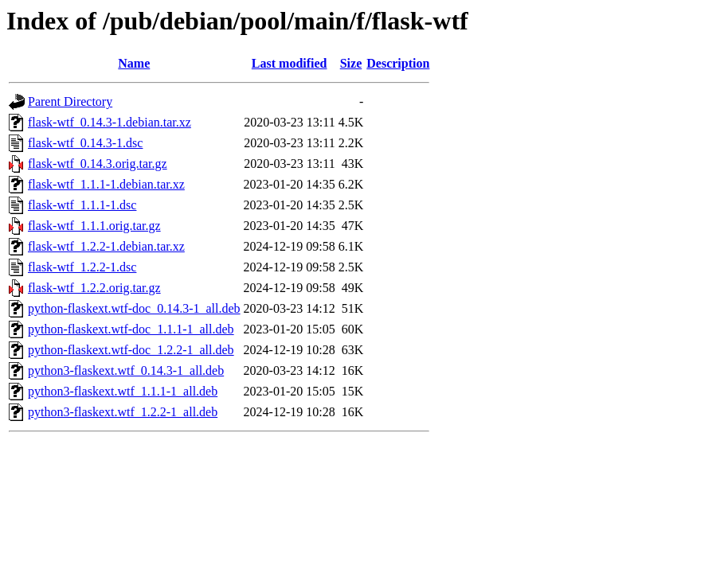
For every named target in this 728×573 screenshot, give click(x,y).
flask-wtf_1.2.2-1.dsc (82, 267)
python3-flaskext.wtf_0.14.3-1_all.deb (126, 370)
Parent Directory (70, 101)
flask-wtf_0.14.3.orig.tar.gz (98, 164)
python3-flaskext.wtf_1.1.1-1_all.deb (123, 391)
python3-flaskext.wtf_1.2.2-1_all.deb (123, 412)
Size (351, 63)
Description (398, 63)
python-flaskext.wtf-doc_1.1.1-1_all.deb (131, 329)
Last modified (290, 63)
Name (134, 63)
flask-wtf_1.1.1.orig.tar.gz (94, 226)
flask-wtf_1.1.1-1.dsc (82, 205)
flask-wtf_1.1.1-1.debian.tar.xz (106, 184)
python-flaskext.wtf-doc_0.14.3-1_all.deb (134, 308)
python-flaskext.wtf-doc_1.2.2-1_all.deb (131, 350)
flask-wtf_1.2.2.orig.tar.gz (94, 288)
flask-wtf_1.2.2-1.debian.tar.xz (106, 246)
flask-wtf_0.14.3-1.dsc (85, 143)
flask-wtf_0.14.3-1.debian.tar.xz (110, 122)
